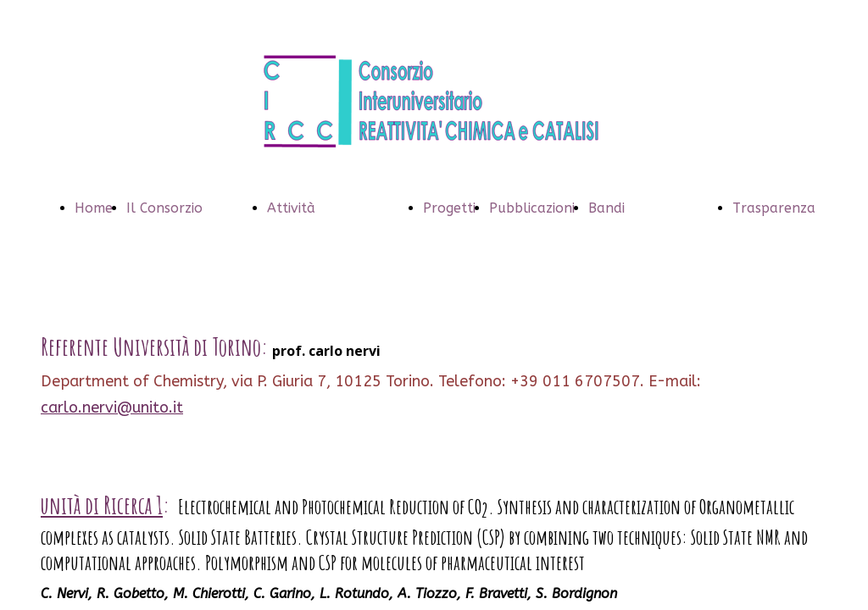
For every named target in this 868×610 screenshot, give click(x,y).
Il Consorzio (164, 208)
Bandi (606, 208)
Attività (291, 208)
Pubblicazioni (532, 208)
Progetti (449, 208)
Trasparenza (774, 208)
